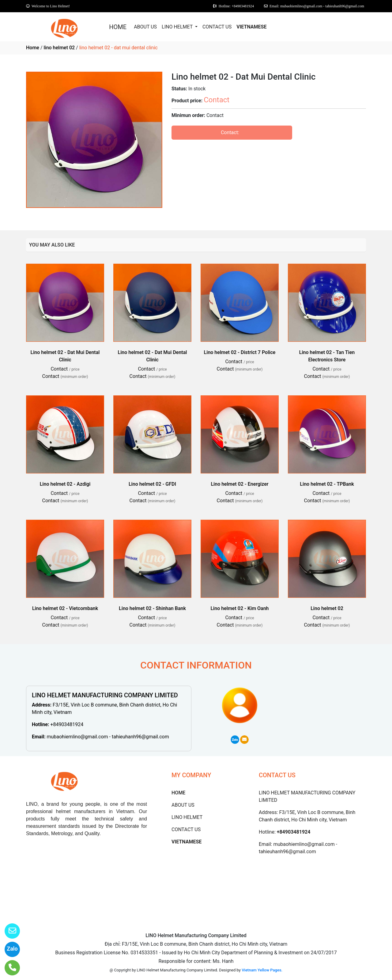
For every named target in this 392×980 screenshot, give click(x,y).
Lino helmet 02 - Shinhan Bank (152, 608)
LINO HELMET (178, 27)
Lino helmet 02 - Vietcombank (65, 608)
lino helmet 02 (59, 48)
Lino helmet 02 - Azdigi (65, 484)
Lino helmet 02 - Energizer (239, 484)
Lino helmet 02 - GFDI (152, 484)
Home (33, 48)
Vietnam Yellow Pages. (262, 970)
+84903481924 (67, 724)
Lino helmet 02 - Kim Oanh (239, 608)
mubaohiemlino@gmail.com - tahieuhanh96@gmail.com (108, 737)
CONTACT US (217, 27)
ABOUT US (145, 27)
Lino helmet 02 (327, 608)
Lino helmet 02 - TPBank (327, 484)
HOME (118, 27)
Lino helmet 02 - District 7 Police (240, 352)
